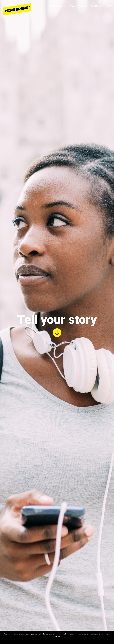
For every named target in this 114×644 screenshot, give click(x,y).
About (62, 6)
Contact (83, 6)
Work (72, 6)
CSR (109, 6)
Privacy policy (59, 640)
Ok (51, 640)
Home (52, 6)
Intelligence (97, 6)
